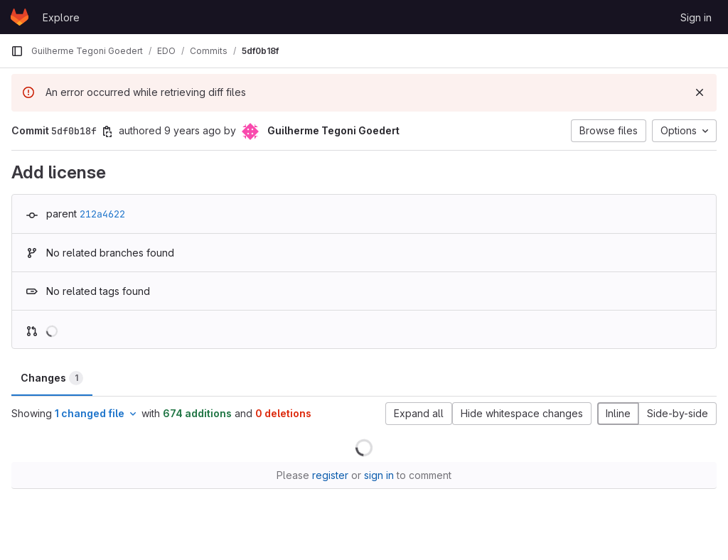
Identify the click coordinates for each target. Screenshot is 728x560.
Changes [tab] (52, 378)
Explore (61, 17)
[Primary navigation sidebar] (17, 51)
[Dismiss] (700, 92)
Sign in (696, 17)
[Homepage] (20, 17)
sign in (379, 475)
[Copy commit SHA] (107, 131)
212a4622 (102, 214)
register (330, 475)
